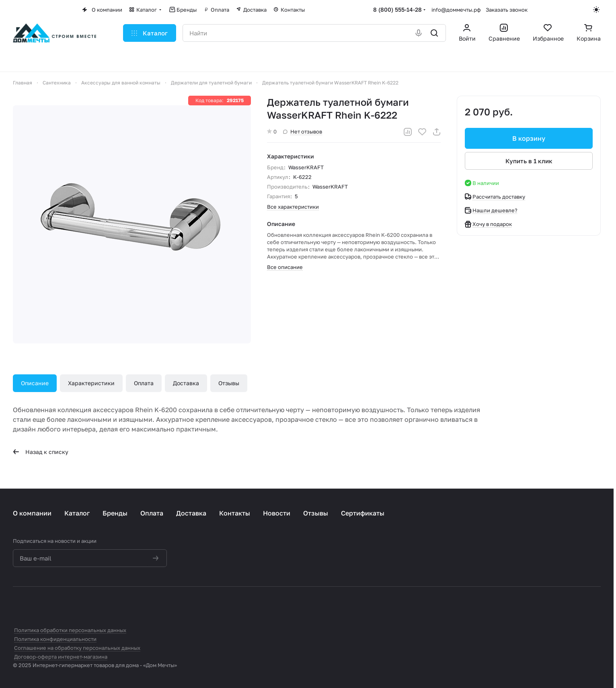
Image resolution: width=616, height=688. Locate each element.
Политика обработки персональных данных (70, 630)
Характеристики (91, 383)
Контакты (235, 513)
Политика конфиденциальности (55, 639)
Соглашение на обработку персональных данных (77, 648)
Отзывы (229, 383)
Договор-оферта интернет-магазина (61, 657)
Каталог (77, 513)
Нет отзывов (303, 131)
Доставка (186, 383)
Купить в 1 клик (529, 161)
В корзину (529, 138)
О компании (32, 513)
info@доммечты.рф (456, 10)
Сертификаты (363, 513)
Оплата (144, 383)
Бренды (115, 513)
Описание (35, 383)
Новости (277, 513)
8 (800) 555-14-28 (397, 9)
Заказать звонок (507, 10)
